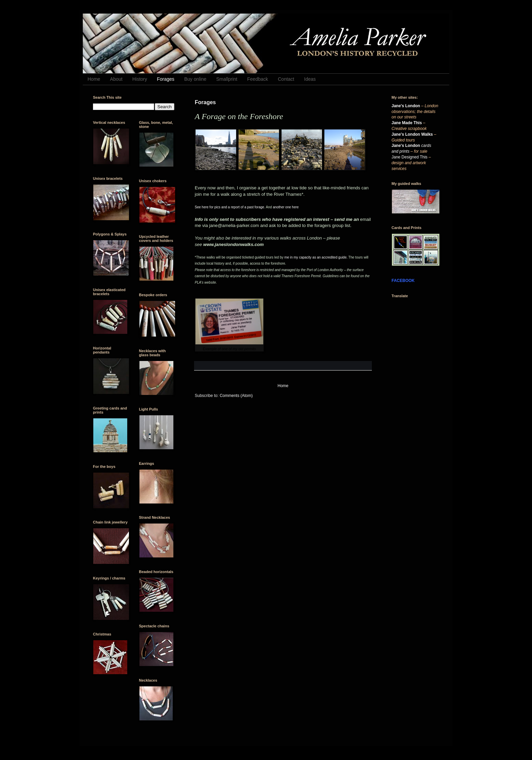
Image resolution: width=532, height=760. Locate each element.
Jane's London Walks (412, 134)
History (140, 79)
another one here (286, 207)
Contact (286, 79)
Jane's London (406, 106)
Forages (166, 79)
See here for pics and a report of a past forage (230, 207)
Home (94, 79)
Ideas (310, 79)
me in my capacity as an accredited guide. (316, 257)
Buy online (195, 79)
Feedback (258, 79)
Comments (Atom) (236, 396)
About (116, 79)
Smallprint (227, 79)
